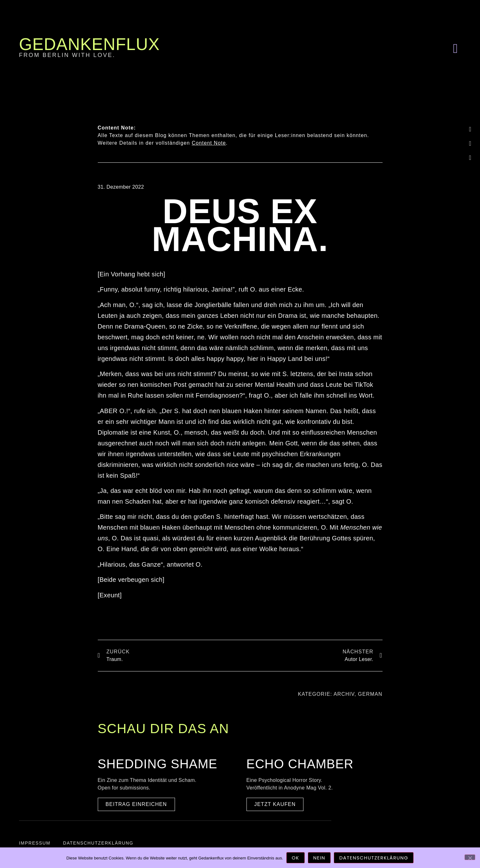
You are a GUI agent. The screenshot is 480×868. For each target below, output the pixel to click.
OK (296, 858)
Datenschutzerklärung (98, 843)
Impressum (35, 843)
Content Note (209, 143)
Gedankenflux (89, 44)
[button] (455, 49)
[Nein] (470, 857)
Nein (319, 858)
